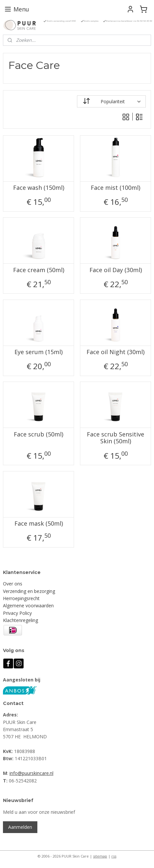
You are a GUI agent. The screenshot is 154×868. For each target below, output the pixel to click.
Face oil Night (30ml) (115, 352)
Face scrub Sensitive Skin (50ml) (115, 438)
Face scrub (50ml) (38, 434)
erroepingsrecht (23, 598)
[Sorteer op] (111, 101)
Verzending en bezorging (29, 591)
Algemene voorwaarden (28, 606)
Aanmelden (20, 827)
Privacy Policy (17, 613)
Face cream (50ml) (39, 270)
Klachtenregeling (20, 620)
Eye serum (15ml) (38, 352)
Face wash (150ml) (39, 188)
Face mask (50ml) (39, 524)
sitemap (100, 856)
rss (114, 856)
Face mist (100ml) (115, 188)
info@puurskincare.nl (31, 773)
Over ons (13, 584)
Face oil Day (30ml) (116, 270)
